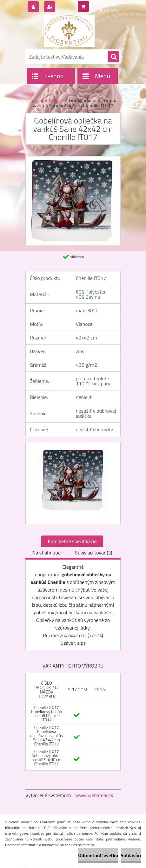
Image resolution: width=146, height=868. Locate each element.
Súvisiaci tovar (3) (93, 553)
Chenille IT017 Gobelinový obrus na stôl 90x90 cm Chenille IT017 (46, 758)
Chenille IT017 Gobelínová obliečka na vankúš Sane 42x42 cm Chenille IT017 (46, 736)
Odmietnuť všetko (98, 855)
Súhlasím (131, 855)
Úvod (34, 100)
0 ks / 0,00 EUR (104, 4)
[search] (113, 57)
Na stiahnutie (46, 553)
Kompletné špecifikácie (72, 541)
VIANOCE (54, 100)
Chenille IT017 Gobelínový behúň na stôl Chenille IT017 (47, 714)
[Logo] (69, 31)
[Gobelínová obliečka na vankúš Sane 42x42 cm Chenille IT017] (73, 483)
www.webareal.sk (94, 795)
